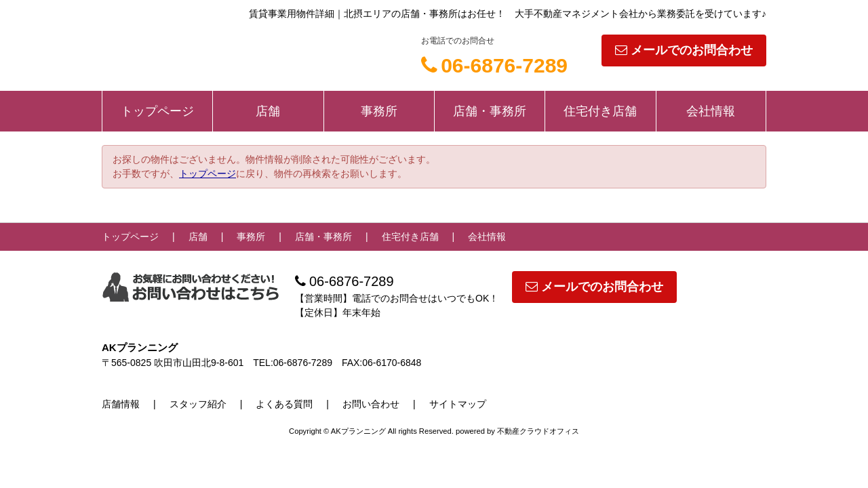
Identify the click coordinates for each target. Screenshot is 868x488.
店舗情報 (121, 404)
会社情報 (711, 111)
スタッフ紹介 (198, 404)
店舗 (268, 111)
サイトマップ (458, 404)
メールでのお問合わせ (684, 50)
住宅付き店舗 (600, 111)
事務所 (379, 111)
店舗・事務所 (490, 111)
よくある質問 (284, 404)
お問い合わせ (371, 404)
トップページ (157, 111)
